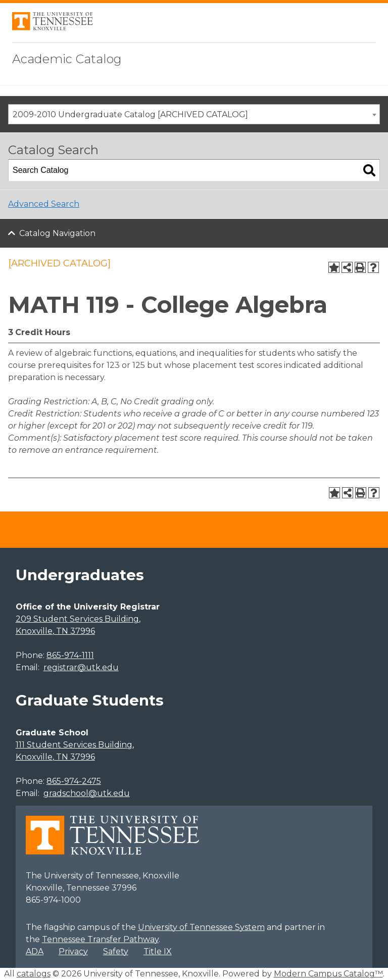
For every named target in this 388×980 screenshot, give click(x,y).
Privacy (73, 951)
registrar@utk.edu (81, 667)
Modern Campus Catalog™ (328, 974)
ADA (35, 951)
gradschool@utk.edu (87, 793)
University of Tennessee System (201, 927)
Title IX (158, 951)
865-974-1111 (70, 655)
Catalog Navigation (57, 233)
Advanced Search (44, 204)
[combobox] (194, 114)
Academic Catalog (67, 59)
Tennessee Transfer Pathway (100, 939)
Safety (116, 951)
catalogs (34, 974)
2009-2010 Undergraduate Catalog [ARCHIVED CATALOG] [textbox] (130, 114)
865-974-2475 (74, 781)
